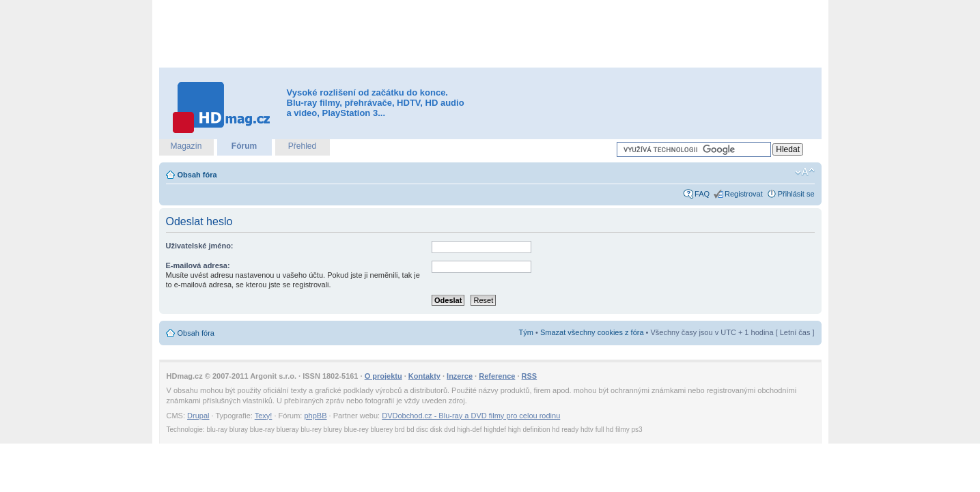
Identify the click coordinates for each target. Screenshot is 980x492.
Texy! (264, 416)
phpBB (315, 416)
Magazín (186, 146)
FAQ (702, 194)
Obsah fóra (197, 175)
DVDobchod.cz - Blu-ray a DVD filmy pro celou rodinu (471, 416)
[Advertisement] (490, 34)
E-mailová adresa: (198, 265)
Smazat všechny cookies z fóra (592, 332)
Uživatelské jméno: (200, 246)
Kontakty (424, 376)
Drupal (198, 416)
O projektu (383, 376)
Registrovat (744, 194)
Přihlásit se (796, 194)
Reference (497, 376)
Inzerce (460, 376)
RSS (530, 376)
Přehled (302, 146)
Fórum (244, 146)
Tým (526, 332)
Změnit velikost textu (805, 172)
